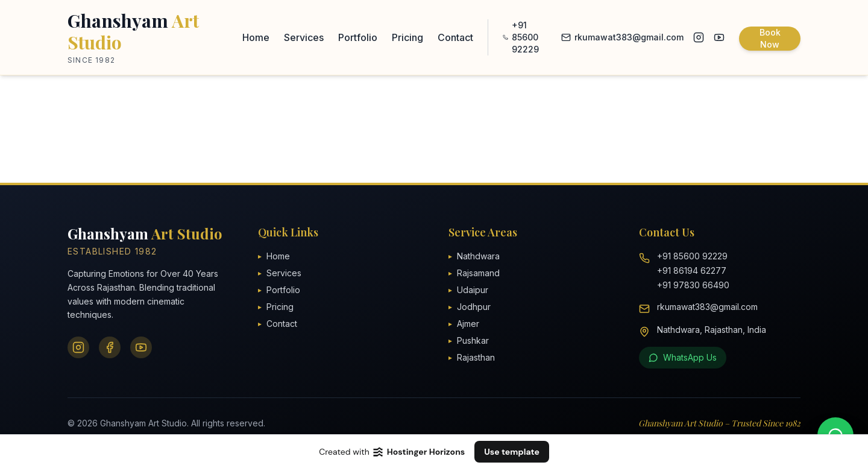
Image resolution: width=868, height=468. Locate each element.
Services (304, 37)
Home (256, 37)
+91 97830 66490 (693, 285)
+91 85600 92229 (521, 37)
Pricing (407, 37)
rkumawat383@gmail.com (622, 37)
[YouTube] (141, 347)
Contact (455, 37)
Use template (512, 452)
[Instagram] (78, 347)
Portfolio (358, 37)
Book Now (770, 38)
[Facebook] (110, 347)
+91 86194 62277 (692, 270)
